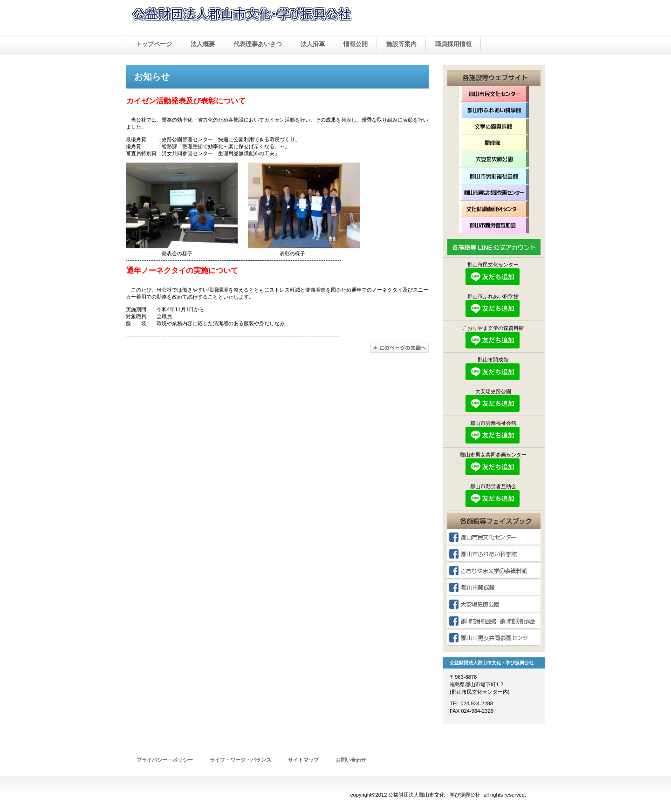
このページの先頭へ (400, 348)
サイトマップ (303, 760)
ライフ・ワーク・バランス (240, 760)
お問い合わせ (351, 760)
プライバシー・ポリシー (165, 760)
